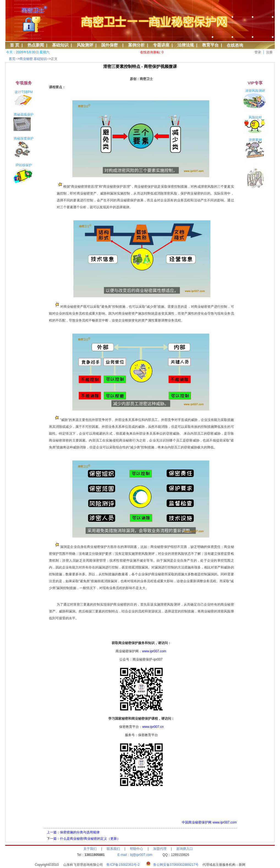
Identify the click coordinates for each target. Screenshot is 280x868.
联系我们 (113, 849)
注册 (269, 52)
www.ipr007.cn (153, 727)
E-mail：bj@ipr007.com (135, 855)
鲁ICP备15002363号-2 (125, 865)
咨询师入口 (185, 849)
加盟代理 (160, 849)
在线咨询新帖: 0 (152, 52)
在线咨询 (235, 45)
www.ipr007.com (154, 651)
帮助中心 (136, 849)
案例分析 (136, 45)
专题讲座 (161, 45)
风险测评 (85, 45)
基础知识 (60, 45)
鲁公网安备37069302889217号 (176, 865)
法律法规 (186, 45)
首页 (12, 59)
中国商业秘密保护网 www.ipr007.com (209, 822)
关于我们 (90, 849)
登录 (258, 52)
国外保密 (111, 45)
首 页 (15, 45)
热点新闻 (36, 45)
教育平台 (210, 45)
